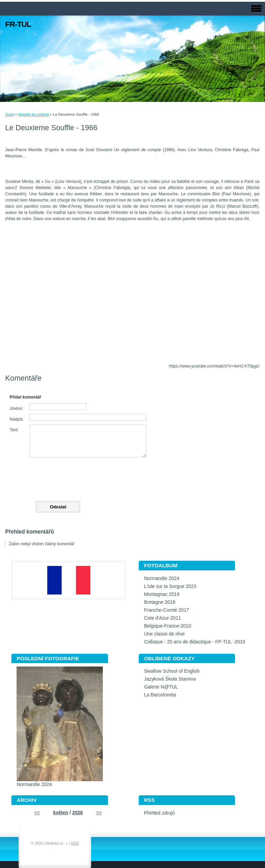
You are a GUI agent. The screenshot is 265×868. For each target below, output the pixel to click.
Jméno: (16, 409)
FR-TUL (18, 24)
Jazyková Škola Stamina (170, 679)
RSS (75, 843)
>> (99, 813)
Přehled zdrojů (159, 813)
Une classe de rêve (164, 634)
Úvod (9, 114)
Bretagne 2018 (160, 602)
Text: (14, 430)
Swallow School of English (172, 671)
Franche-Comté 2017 (166, 610)
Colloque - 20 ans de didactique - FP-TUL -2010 (194, 642)
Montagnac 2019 (162, 594)
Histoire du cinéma (33, 114)
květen (61, 813)
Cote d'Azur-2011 (162, 618)
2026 (77, 813)
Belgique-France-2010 (168, 626)
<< (37, 813)
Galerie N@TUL (161, 687)
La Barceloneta (160, 695)
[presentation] (58, 476)
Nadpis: (17, 419)
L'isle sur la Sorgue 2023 (170, 586)
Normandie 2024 (161, 578)
